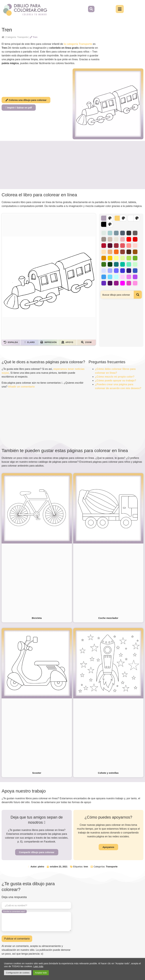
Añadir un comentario (21, 387)
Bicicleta (37, 618)
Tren (34, 37)
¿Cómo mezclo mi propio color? (115, 377)
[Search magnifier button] (138, 295)
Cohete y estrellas (108, 773)
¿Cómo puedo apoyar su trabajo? (116, 381)
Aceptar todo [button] (41, 973)
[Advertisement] (72, 165)
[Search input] (117, 295)
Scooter (37, 773)
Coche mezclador (108, 618)
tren (86, 867)
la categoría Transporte (78, 44)
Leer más (38, 966)
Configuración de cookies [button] (18, 973)
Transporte (112, 867)
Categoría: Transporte (17, 37)
